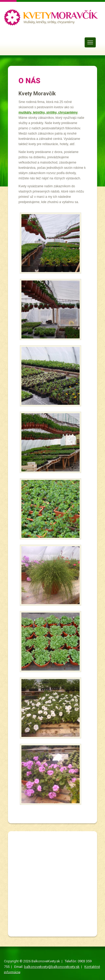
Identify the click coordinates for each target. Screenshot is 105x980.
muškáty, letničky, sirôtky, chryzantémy (48, 112)
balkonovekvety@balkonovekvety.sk (52, 967)
